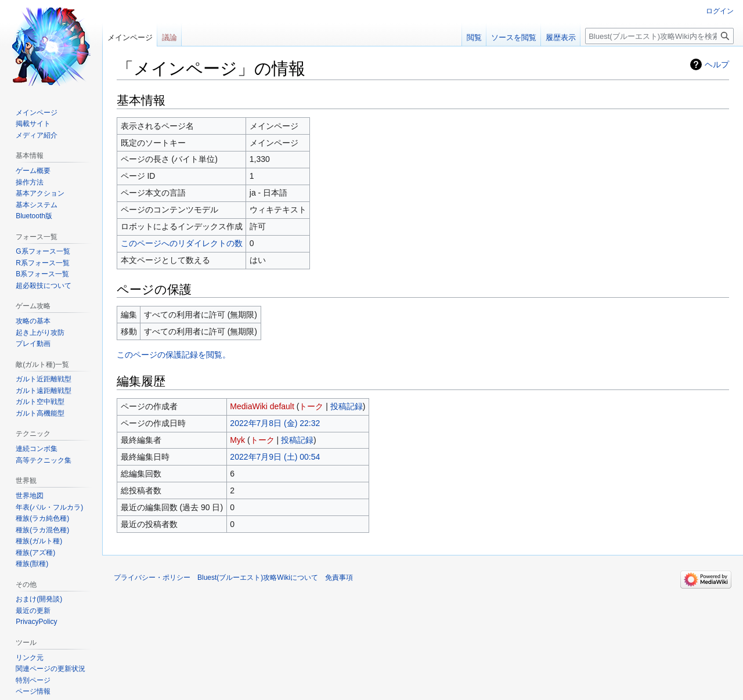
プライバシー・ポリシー (152, 578)
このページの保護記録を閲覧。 (174, 355)
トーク (311, 406)
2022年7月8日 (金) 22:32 (275, 423)
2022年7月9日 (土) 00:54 (275, 457)
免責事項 (339, 578)
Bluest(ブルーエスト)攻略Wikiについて (258, 578)
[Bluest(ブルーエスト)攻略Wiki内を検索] (659, 36)
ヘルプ (717, 64)
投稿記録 (347, 406)
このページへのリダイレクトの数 (182, 243)
